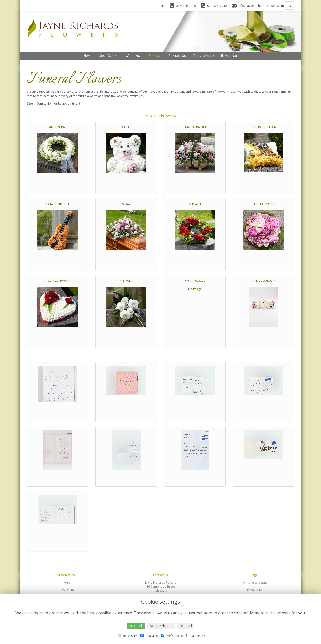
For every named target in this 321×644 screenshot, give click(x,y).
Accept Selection (161, 626)
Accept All (136, 626)
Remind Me (229, 56)
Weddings (134, 56)
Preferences (172, 636)
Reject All (186, 626)
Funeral (155, 56)
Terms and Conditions (254, 583)
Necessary (127, 636)
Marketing (196, 636)
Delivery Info (203, 56)
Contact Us (177, 56)
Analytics (149, 636)
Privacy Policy (255, 590)
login (161, 6)
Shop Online (109, 56)
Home (88, 56)
